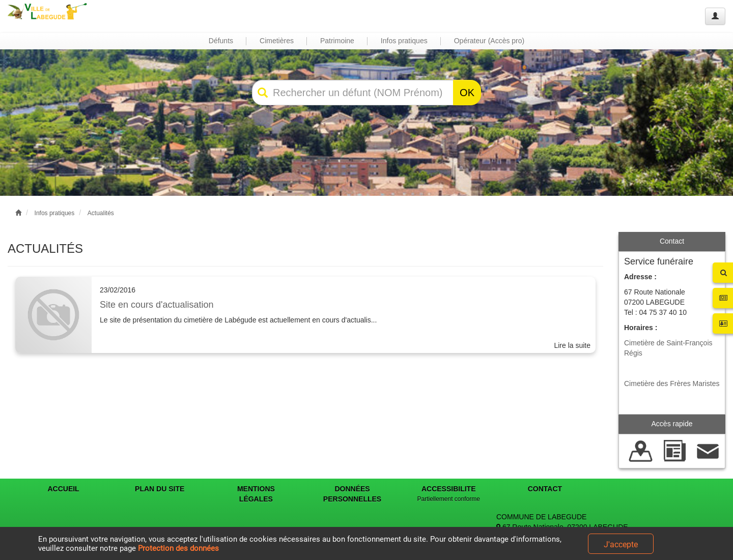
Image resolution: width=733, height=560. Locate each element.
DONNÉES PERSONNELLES (352, 494)
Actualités (101, 213)
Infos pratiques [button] (404, 41)
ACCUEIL (63, 489)
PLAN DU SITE (160, 489)
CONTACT (545, 489)
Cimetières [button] (277, 41)
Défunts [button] (221, 41)
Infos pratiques (55, 213)
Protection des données (178, 548)
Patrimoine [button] (337, 41)
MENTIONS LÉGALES (256, 494)
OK (467, 93)
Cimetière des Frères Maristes (672, 384)
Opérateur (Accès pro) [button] (489, 41)
